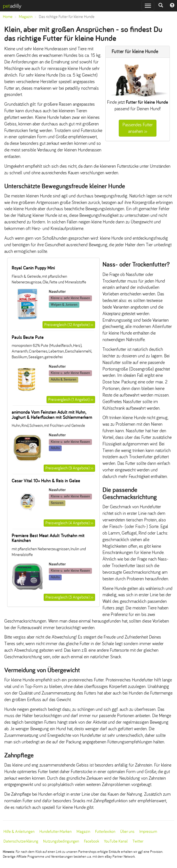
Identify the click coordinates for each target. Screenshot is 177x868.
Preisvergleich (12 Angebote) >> (69, 325)
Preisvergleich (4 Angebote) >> (69, 523)
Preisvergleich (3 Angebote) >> (69, 597)
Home (8, 17)
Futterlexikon (105, 832)
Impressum (148, 832)
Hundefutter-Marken (56, 832)
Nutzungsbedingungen (61, 841)
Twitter (138, 841)
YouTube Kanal (116, 841)
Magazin (26, 17)
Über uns (127, 832)
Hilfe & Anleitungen (19, 832)
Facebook (91, 841)
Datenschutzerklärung (21, 841)
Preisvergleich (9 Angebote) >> (69, 468)
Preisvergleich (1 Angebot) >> (71, 400)
